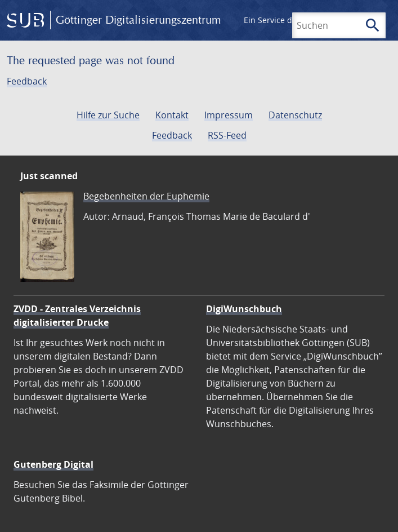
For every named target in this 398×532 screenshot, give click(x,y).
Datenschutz (295, 115)
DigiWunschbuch (244, 309)
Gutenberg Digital (53, 464)
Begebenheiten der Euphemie (146, 196)
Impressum (229, 115)
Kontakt (172, 115)
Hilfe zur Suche (108, 115)
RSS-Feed (227, 135)
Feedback (27, 81)
